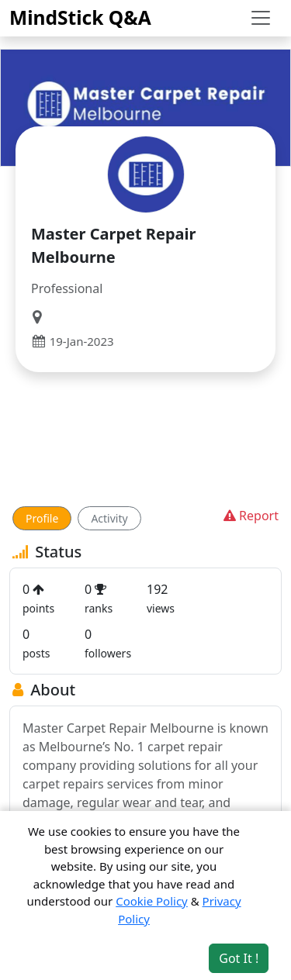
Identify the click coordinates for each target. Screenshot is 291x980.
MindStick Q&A (80, 17)
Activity (109, 518)
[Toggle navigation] (261, 18)
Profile (42, 518)
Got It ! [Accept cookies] (239, 958)
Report (249, 516)
